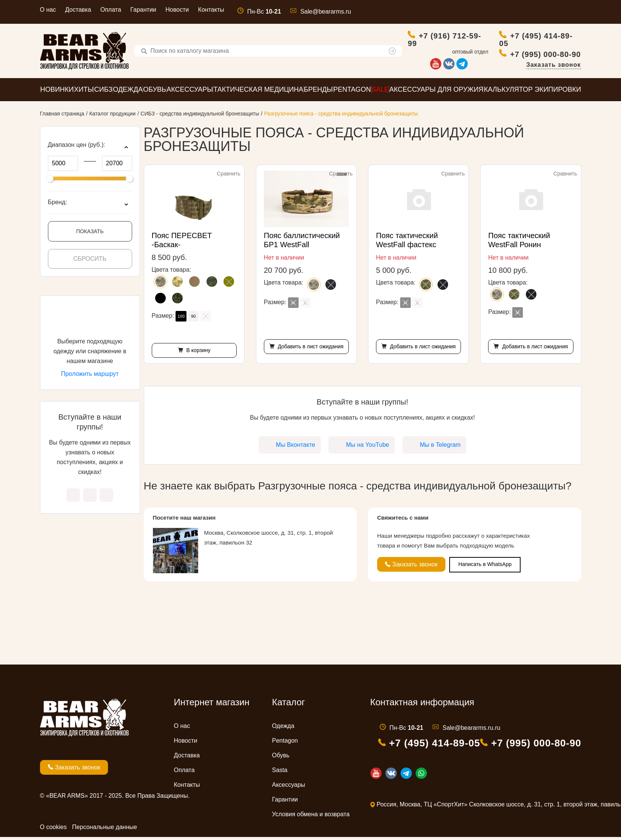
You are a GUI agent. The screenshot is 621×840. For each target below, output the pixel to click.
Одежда (283, 729)
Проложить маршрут (90, 377)
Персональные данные (105, 830)
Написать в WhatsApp (485, 567)
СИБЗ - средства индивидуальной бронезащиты (200, 117)
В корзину (198, 353)
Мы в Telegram (106, 498)
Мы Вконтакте (73, 498)
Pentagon (285, 744)
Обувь (281, 758)
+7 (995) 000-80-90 (546, 56)
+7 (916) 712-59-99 (445, 41)
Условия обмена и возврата (311, 817)
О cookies (53, 830)
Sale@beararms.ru (326, 12)
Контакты (211, 10)
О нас (48, 10)
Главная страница (62, 117)
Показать (90, 234)
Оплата (111, 10)
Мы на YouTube (90, 498)
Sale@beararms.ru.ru (471, 731)
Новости (177, 10)
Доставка (78, 10)
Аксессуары (289, 788)
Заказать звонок (554, 66)
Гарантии (143, 10)
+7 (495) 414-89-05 (536, 41)
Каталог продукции (112, 117)
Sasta (280, 773)
